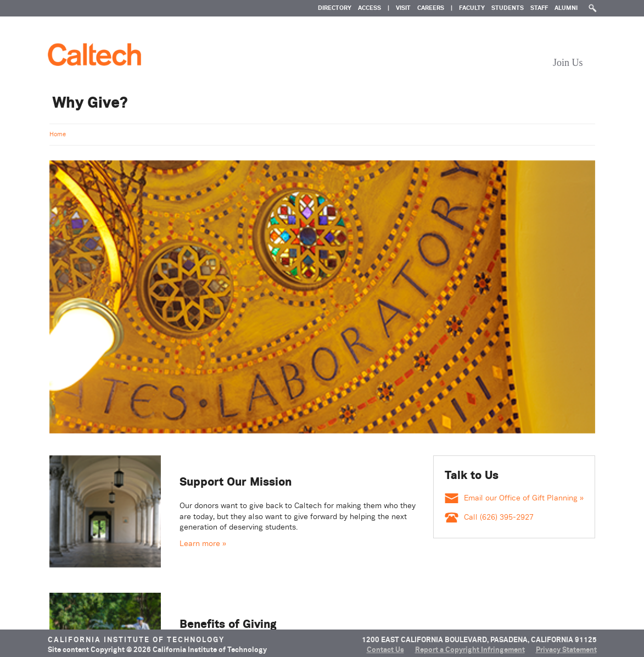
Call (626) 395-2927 (489, 517)
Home (58, 134)
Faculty (472, 8)
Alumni (566, 8)
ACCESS (369, 8)
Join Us (568, 63)
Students (508, 8)
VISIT (403, 8)
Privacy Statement (566, 650)
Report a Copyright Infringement (470, 650)
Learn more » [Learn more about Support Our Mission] (203, 543)
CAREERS (431, 8)
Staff (539, 8)
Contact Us (385, 650)
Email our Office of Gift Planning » (514, 498)
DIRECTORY (335, 8)
